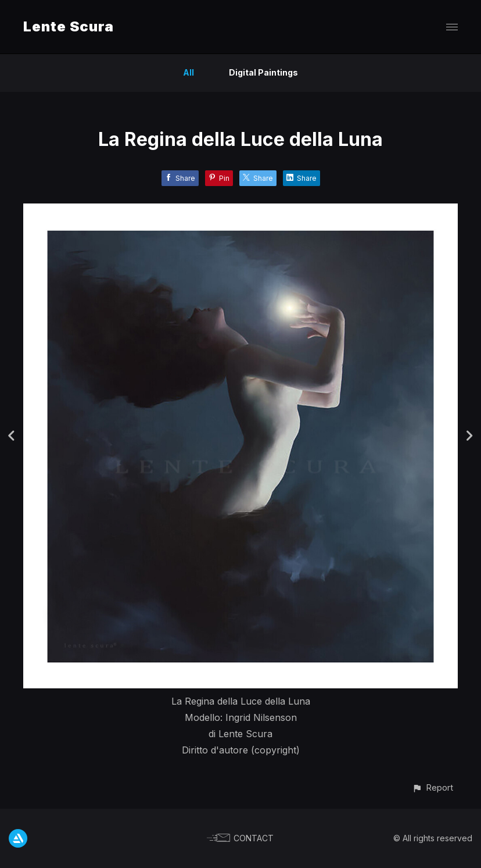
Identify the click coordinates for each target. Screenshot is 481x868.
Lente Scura (69, 26)
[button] (432, 787)
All (189, 72)
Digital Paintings (263, 72)
